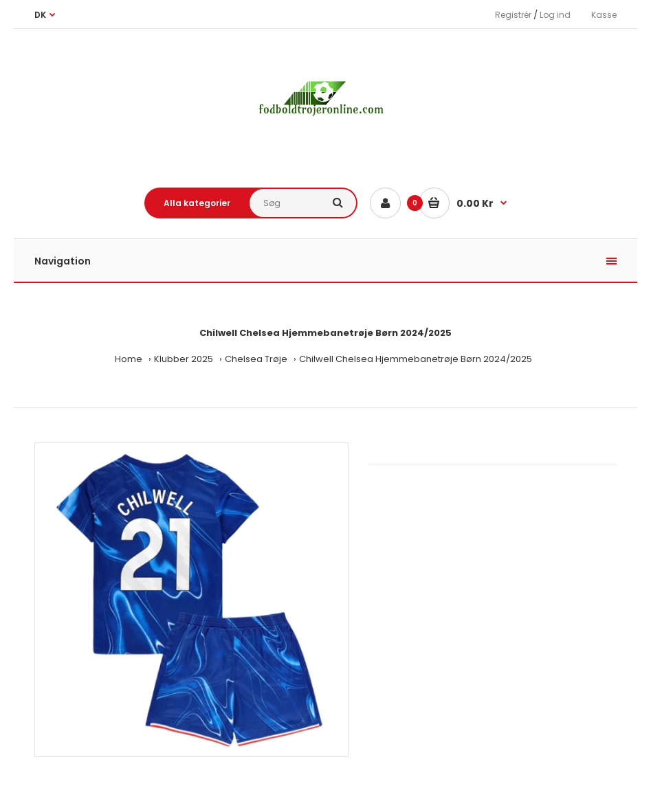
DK (40, 15)
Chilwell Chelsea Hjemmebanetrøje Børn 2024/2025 (416, 359)
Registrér (513, 15)
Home (129, 359)
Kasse (604, 15)
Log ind (555, 15)
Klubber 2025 (184, 359)
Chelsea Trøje (256, 359)
